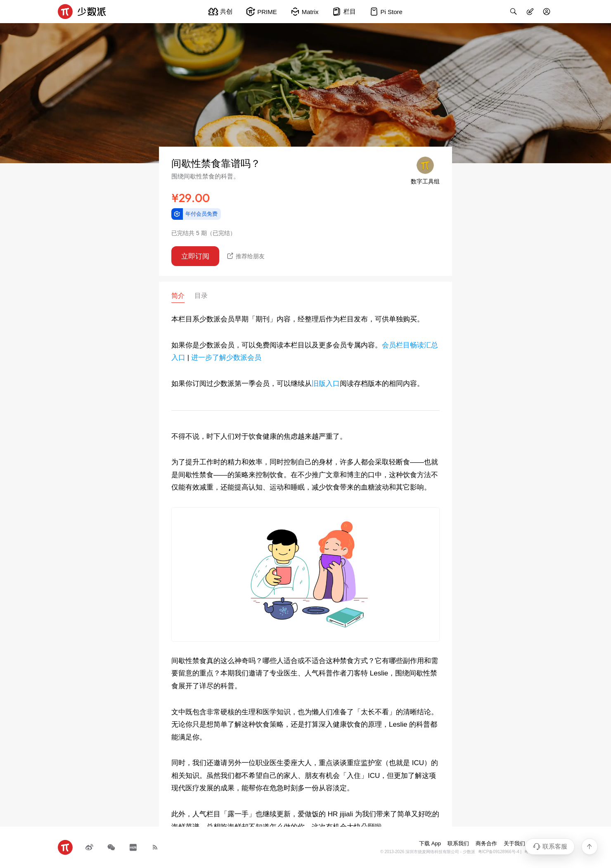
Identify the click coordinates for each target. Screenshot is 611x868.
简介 (178, 296)
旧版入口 (326, 384)
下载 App (430, 843)
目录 (201, 296)
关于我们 (514, 843)
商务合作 (486, 843)
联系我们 (458, 843)
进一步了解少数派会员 (226, 358)
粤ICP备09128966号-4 (499, 852)
